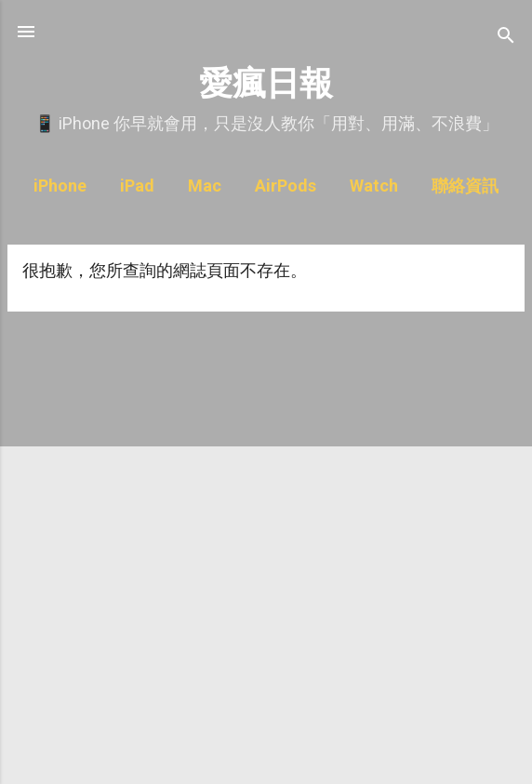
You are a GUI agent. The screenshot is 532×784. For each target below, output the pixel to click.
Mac (205, 186)
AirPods (286, 186)
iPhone (60, 186)
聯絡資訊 (465, 186)
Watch (374, 186)
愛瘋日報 (266, 83)
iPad (137, 186)
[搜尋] (506, 38)
